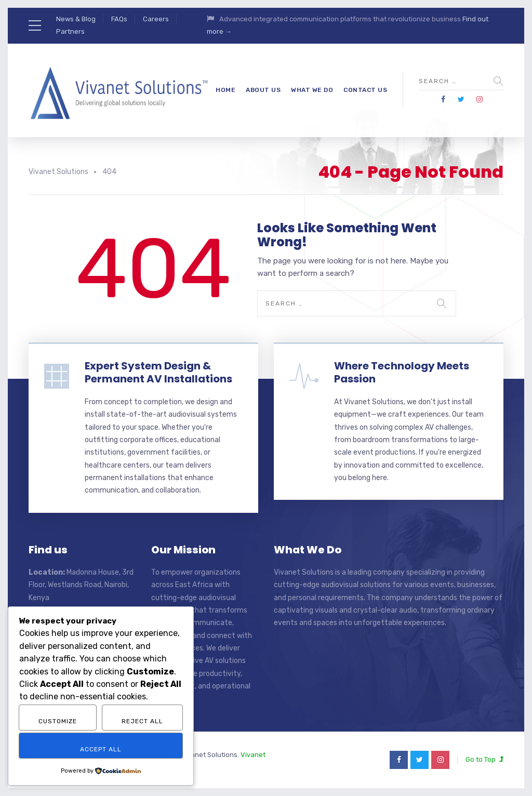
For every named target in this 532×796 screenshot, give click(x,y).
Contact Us (365, 90)
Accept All (101, 749)
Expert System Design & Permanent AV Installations (158, 372)
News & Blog (76, 19)
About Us (263, 90)
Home (225, 90)
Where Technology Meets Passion (402, 372)
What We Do (312, 90)
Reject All (142, 721)
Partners (70, 31)
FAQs (119, 19)
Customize (58, 721)
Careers (156, 19)
